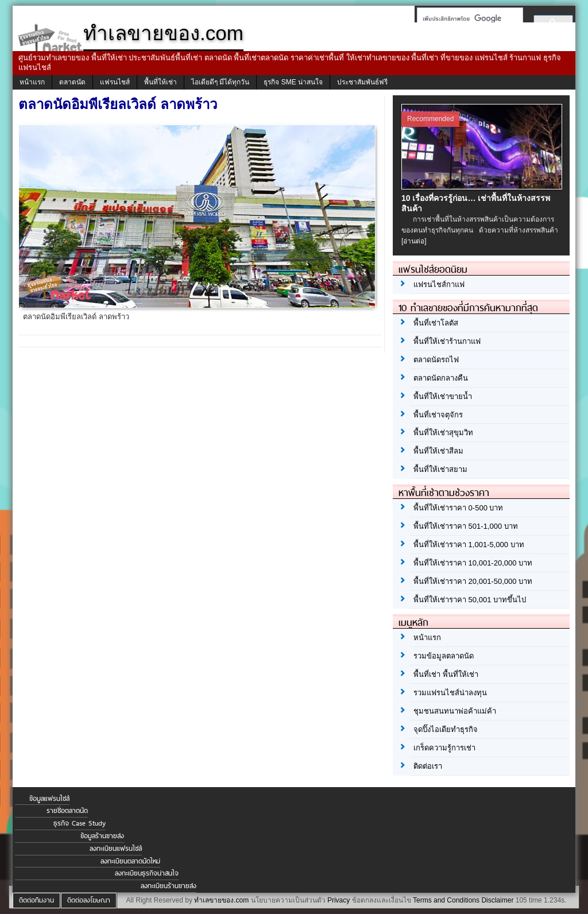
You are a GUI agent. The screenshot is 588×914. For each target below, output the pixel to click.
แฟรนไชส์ (115, 82)
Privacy (339, 900)
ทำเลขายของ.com (221, 900)
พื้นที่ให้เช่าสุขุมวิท (443, 433)
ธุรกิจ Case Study (80, 823)
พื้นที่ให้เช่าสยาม (440, 469)
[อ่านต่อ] (414, 241)
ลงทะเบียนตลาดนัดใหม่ (130, 861)
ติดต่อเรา (428, 766)
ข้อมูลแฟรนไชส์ (49, 799)
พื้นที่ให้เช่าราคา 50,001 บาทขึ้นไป (470, 600)
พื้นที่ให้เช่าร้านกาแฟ (447, 341)
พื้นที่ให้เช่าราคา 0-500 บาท (458, 508)
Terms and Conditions (446, 900)
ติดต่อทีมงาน (36, 900)
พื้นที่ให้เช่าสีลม (438, 451)
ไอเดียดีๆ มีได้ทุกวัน (220, 82)
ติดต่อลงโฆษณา (89, 900)
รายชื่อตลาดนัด (67, 811)
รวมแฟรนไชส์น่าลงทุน (450, 693)
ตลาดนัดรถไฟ (436, 360)
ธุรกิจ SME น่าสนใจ (293, 82)
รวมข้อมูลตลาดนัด (444, 656)
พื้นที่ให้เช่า (160, 82)
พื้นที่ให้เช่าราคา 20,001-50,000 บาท (473, 581)
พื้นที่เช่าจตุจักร (438, 415)
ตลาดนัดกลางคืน (441, 378)
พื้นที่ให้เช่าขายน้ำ (443, 396)
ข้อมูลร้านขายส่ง (102, 836)
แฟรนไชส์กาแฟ (439, 284)
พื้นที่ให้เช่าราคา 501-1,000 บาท (466, 526)
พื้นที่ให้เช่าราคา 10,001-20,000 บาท (473, 563)
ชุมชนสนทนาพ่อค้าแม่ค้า (455, 711)
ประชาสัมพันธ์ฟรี (362, 82)
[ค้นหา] (467, 18)
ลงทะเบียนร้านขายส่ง (169, 886)
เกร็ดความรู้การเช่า (444, 748)
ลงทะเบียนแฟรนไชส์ (116, 849)
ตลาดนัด (72, 82)
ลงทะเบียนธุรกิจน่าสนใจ (147, 873)
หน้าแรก (32, 82)
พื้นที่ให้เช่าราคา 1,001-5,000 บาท (469, 545)
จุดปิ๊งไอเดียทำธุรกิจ (446, 729)
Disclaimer (497, 900)
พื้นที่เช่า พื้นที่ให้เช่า (446, 674)
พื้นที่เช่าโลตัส (436, 323)
